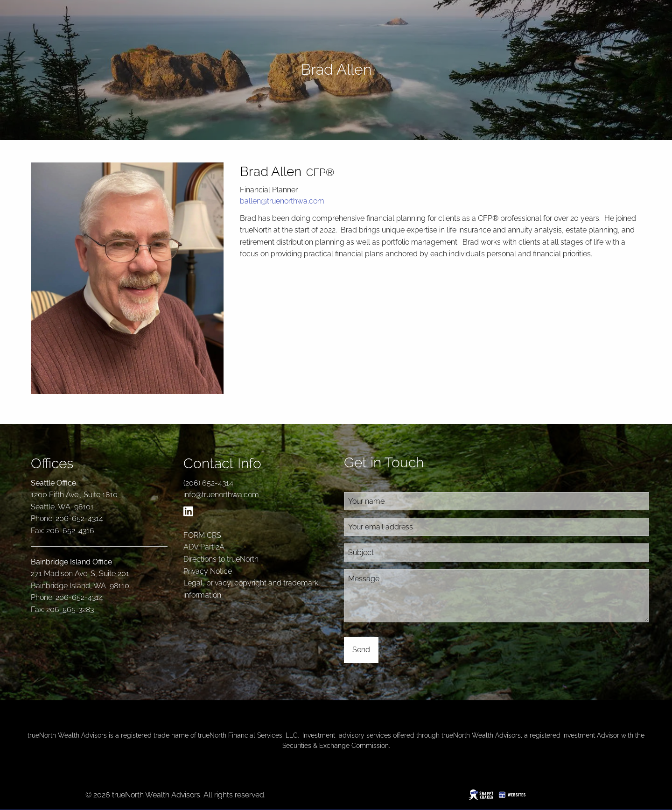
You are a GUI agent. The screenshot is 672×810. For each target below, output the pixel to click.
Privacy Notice (208, 571)
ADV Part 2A (204, 547)
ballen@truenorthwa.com (282, 201)
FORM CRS (202, 535)
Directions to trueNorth (221, 559)
